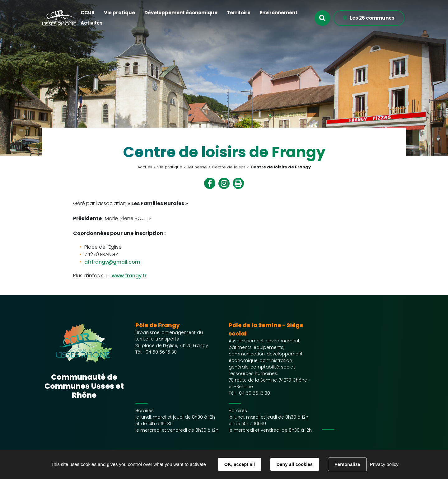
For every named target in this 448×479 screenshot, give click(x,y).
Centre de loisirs (229, 167)
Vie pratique (170, 167)
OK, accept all (240, 464)
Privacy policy (384, 464)
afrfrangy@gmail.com (112, 262)
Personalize (347, 464)
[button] (88, 13)
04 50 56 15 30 (161, 352)
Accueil (145, 167)
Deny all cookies (295, 464)
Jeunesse (197, 167)
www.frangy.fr (129, 276)
